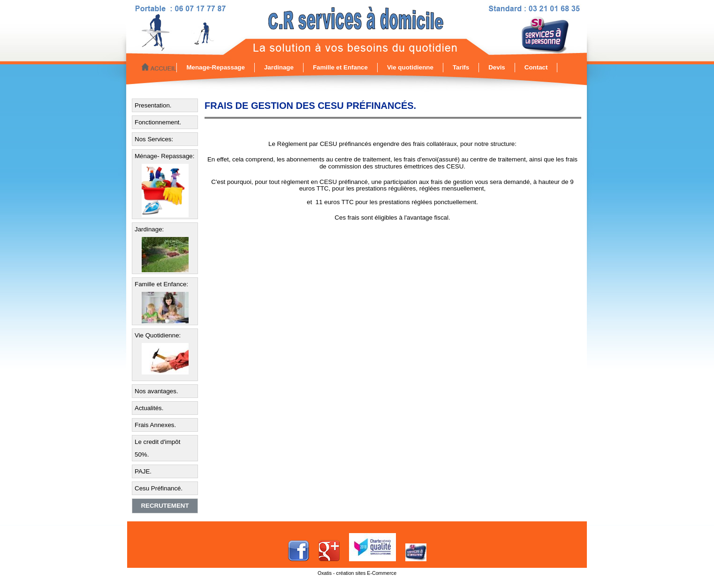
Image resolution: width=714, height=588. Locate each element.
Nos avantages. (156, 391)
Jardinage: (149, 229)
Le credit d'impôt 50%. (157, 448)
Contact (536, 67)
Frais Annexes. (155, 425)
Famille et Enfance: (161, 284)
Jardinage (279, 67)
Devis (497, 67)
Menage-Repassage (215, 67)
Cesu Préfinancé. (159, 488)
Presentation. (153, 105)
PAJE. (143, 471)
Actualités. (149, 408)
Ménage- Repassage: (164, 156)
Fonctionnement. (158, 122)
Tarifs (461, 67)
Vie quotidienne (410, 67)
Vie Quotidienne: (158, 335)
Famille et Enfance (340, 67)
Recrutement (165, 506)
